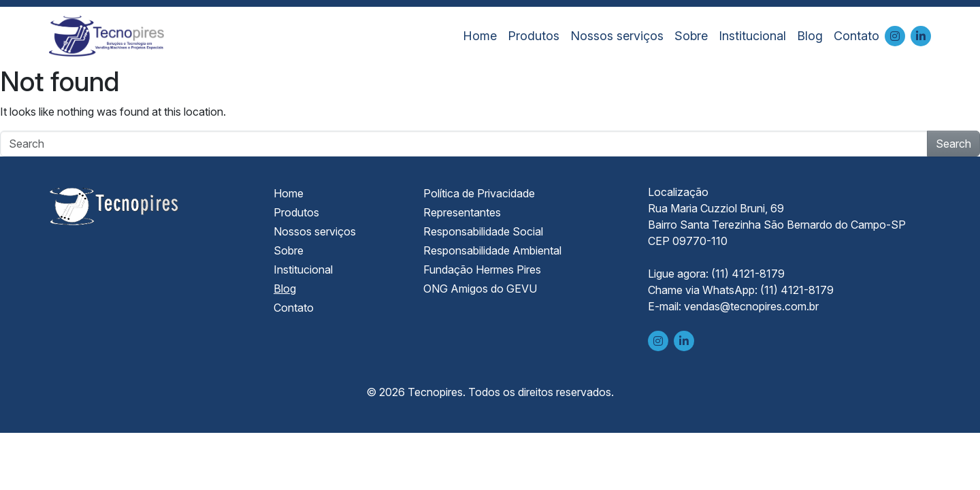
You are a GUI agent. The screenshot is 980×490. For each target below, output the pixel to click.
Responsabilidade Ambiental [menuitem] (492, 250)
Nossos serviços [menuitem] (617, 36)
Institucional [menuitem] (752, 36)
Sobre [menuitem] (691, 36)
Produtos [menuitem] (534, 36)
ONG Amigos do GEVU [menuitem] (480, 289)
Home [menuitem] (480, 36)
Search (953, 144)
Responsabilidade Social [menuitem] (483, 231)
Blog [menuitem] (810, 36)
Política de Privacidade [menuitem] (479, 193)
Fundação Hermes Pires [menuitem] (482, 269)
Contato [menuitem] (856, 36)
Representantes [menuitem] (462, 212)
